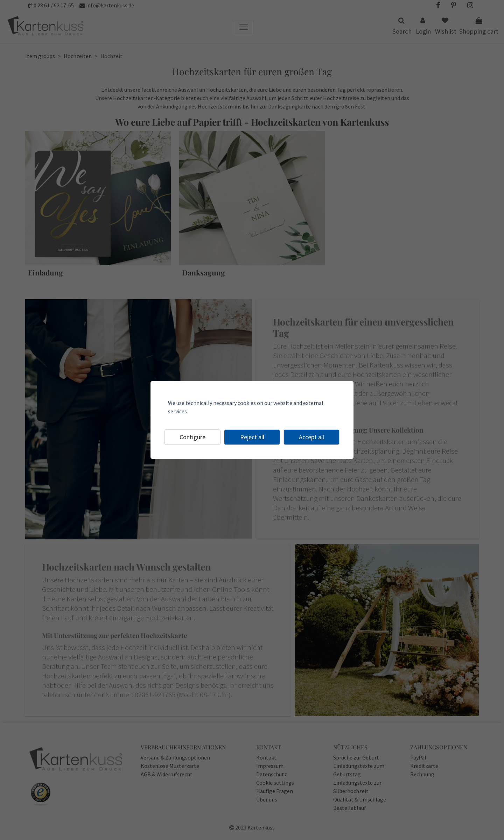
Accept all (311, 437)
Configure (192, 437)
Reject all (252, 437)
